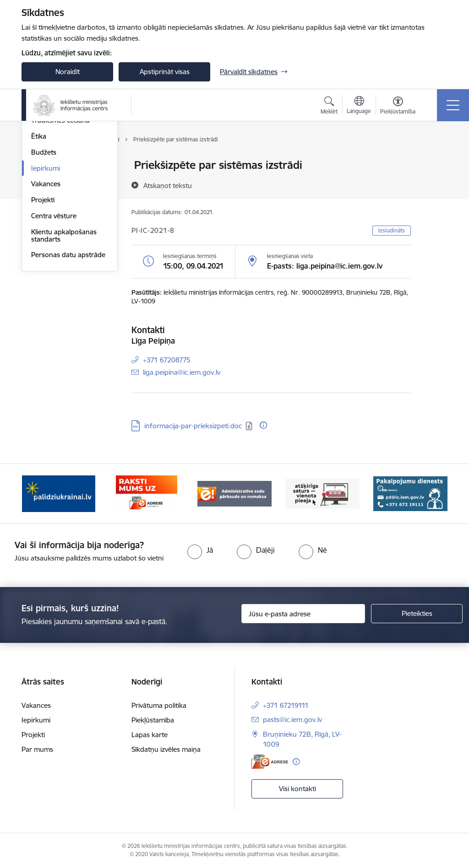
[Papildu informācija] (263, 425)
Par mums (37, 749)
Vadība (42, 165)
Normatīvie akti (54, 213)
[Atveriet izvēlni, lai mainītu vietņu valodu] (359, 106)
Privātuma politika (159, 705)
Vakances (46, 293)
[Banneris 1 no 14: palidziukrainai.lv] (59, 493)
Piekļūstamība (153, 720)
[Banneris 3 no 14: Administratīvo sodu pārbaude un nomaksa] (234, 493)
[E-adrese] (270, 762)
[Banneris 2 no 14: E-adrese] (146, 493)
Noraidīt (68, 72)
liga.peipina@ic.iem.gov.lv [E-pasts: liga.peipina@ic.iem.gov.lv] (182, 372)
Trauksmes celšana (60, 229)
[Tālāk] (432, 494)
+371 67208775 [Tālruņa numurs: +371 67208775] (167, 360)
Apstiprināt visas (165, 72)
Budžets (44, 261)
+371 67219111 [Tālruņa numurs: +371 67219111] (286, 705)
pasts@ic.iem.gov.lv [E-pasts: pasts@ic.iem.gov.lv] (292, 720)
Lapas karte (150, 735)
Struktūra (46, 181)
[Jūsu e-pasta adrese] (303, 614)
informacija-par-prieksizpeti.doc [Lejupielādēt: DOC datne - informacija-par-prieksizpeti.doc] (193, 426)
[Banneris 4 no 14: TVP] (322, 493)
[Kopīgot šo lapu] (435, 184)
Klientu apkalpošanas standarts (64, 344)
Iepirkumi (46, 277)
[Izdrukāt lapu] (435, 161)
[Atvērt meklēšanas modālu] (329, 107)
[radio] (200, 550)
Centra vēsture (54, 325)
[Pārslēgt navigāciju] (453, 105)
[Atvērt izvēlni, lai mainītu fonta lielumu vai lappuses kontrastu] (398, 107)
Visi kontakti (297, 789)
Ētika (39, 245)
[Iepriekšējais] (37, 494)
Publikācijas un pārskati (67, 197)
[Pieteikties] (417, 614)
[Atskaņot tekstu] (168, 185)
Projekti (43, 309)
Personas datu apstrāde (68, 364)
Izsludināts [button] (392, 230)
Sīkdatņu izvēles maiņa (166, 749)
